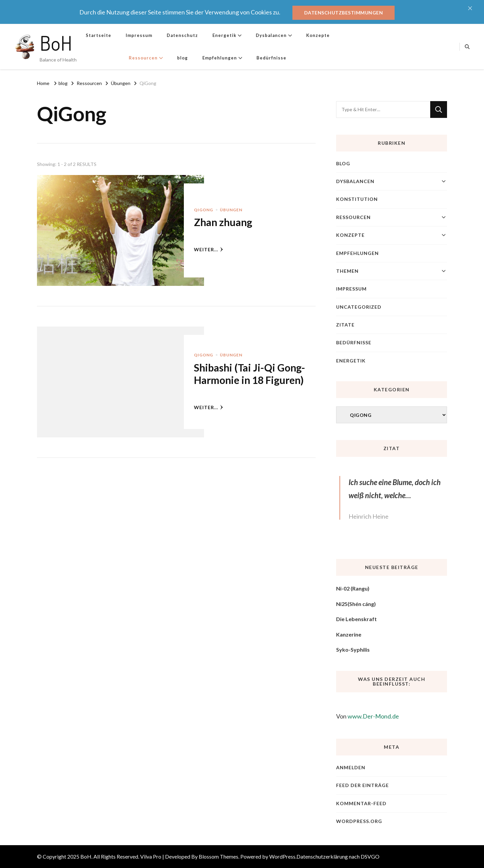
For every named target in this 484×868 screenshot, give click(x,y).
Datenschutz (182, 35)
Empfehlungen (220, 58)
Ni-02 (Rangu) (353, 588)
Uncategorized (359, 307)
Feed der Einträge (362, 785)
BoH (56, 43)
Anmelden (351, 767)
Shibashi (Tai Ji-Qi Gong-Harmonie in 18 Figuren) (250, 374)
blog (183, 58)
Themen (347, 271)
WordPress (282, 856)
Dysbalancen (271, 35)
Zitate (345, 325)
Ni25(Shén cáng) (356, 604)
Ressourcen (143, 58)
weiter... (209, 249)
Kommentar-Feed (361, 803)
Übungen (231, 210)
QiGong (204, 210)
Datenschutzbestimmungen (344, 13)
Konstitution (357, 199)
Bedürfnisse (271, 58)
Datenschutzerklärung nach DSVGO (338, 856)
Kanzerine (349, 634)
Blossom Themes (218, 856)
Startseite (98, 35)
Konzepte (318, 35)
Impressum (139, 35)
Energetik (224, 35)
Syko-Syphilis (353, 649)
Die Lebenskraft (356, 619)
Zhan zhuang (223, 222)
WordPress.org (359, 821)
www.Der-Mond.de (373, 716)
